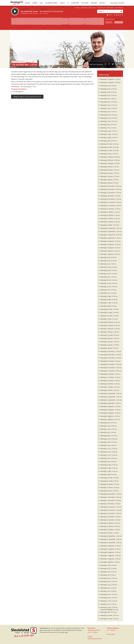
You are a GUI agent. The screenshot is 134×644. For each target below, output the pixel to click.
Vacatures (85, 3)
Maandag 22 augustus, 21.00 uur (109, 244)
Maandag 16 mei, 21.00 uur (108, 287)
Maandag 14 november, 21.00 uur (110, 206)
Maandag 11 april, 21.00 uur (108, 303)
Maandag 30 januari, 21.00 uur (109, 170)
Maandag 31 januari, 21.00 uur (109, 335)
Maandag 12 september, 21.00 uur (110, 235)
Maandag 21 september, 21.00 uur (110, 539)
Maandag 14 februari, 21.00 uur (109, 329)
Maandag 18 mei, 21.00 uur (108, 598)
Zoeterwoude (119, 8)
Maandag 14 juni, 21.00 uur (108, 442)
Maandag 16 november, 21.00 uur (110, 513)
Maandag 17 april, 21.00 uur (108, 134)
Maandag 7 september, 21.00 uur (110, 546)
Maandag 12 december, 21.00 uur (110, 193)
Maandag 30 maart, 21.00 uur (108, 615)
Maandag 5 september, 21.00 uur (110, 238)
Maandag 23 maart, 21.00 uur (108, 619)
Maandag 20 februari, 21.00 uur (109, 160)
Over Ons (94, 3)
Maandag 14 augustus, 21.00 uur (109, 82)
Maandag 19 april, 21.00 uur (108, 468)
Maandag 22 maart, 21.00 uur (108, 481)
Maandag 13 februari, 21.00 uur (109, 163)
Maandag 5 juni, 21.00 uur (107, 112)
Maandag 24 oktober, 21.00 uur (109, 215)
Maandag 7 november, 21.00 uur (109, 209)
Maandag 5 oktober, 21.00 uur (109, 533)
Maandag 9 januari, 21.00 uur (108, 180)
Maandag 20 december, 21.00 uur (110, 355)
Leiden (78, 8)
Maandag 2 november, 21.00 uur (109, 520)
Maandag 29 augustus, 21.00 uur (109, 241)
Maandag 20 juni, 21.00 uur (108, 270)
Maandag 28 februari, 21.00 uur (109, 322)
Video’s (63, 3)
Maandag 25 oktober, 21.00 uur (109, 381)
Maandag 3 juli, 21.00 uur (107, 99)
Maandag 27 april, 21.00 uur (108, 607)
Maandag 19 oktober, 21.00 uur (109, 526)
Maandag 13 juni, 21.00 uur (108, 274)
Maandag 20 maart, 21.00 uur (108, 147)
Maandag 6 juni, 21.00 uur (107, 277)
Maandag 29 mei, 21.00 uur (108, 115)
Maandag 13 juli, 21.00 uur (107, 572)
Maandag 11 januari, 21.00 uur (109, 487)
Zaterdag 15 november (117, 3)
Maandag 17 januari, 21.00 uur (109, 342)
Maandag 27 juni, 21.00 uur (108, 267)
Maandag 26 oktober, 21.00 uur (109, 523)
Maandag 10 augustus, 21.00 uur (109, 559)
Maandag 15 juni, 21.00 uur (108, 585)
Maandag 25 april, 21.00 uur (108, 296)
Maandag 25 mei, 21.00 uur (108, 594)
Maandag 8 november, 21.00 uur (109, 374)
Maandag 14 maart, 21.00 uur (108, 316)
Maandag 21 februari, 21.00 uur (109, 325)
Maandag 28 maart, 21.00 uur (108, 309)
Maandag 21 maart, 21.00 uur (108, 312)
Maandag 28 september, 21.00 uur (110, 536)
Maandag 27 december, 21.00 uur (110, 351)
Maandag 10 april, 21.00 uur (108, 137)
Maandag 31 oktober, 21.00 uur (109, 212)
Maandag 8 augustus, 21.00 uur (109, 251)
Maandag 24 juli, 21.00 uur (107, 89)
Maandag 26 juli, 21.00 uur (107, 423)
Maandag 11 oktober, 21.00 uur (109, 387)
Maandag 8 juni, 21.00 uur (107, 588)
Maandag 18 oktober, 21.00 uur (109, 384)
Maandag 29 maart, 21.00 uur (108, 478)
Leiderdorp (84, 8)
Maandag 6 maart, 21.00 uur (108, 154)
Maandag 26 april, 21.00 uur (108, 465)
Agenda (35, 3)
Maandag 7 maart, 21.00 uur (108, 319)
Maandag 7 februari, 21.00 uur (109, 332)
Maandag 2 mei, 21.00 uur (107, 293)
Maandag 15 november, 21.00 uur (110, 371)
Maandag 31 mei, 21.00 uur (108, 449)
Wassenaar (110, 8)
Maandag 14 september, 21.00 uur (110, 543)
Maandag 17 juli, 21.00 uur (107, 92)
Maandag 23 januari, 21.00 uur (109, 173)
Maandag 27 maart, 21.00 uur (108, 144)
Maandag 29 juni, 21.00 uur (108, 578)
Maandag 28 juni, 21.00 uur (108, 436)
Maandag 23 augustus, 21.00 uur (109, 410)
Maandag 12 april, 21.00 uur (108, 471)
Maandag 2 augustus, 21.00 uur (109, 419)
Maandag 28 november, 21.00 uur (110, 199)
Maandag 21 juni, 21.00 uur (108, 439)
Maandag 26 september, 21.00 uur (110, 228)
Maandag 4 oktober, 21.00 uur (109, 390)
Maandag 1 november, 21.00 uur (109, 377)
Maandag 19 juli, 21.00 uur (107, 426)
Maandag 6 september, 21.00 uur (110, 403)
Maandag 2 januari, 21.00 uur (108, 183)
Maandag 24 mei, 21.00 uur (108, 452)
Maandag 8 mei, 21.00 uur (107, 125)
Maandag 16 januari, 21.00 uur (109, 176)
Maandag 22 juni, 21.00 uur (108, 581)
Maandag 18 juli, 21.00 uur (107, 261)
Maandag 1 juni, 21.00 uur (107, 591)
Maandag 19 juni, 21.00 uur (108, 105)
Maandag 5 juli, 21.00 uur (107, 432)
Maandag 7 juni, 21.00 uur (107, 445)
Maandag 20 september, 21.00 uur (110, 397)
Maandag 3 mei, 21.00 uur (107, 462)
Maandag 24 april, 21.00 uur (108, 131)
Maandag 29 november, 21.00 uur (110, 364)
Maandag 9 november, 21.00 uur (109, 517)
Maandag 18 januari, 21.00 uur (109, 484)
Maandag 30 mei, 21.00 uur (108, 280)
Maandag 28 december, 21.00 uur (110, 494)
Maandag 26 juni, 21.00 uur (108, 102)
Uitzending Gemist (51, 3)
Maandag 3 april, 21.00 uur (108, 141)
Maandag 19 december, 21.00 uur (110, 189)
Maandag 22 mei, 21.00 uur (108, 118)
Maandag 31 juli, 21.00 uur (107, 86)
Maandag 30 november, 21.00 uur (110, 507)
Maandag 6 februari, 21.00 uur (109, 167)
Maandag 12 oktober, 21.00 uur (109, 530)
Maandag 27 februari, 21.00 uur (109, 157)
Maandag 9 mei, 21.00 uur (107, 290)
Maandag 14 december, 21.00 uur (110, 500)
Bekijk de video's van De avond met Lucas (27, 97)
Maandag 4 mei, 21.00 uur (107, 604)
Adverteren (75, 3)
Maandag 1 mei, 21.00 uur (107, 128)
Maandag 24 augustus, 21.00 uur (109, 552)
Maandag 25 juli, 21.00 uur (107, 257)
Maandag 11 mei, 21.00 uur (108, 601)
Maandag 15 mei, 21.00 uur (108, 121)
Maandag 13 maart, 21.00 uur (108, 150)
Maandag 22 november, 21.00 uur (110, 368)
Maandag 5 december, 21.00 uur (109, 196)
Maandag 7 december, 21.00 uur (109, 504)
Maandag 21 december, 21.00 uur (110, 497)
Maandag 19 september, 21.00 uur (110, 231)
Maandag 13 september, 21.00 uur (110, 400)
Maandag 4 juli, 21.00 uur (107, 264)
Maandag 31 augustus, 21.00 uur (109, 549)
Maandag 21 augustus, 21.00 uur (109, 79)
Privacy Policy (111, 634)
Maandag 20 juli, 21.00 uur (107, 568)
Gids (41, 3)
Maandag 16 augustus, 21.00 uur (109, 413)
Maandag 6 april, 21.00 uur (108, 612)
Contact (102, 3)
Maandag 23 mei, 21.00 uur (108, 283)
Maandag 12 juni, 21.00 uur (108, 108)
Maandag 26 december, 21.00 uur (110, 186)
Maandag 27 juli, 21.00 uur (107, 565)
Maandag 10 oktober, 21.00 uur (109, 222)
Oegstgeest (92, 8)
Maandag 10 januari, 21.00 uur (109, 345)
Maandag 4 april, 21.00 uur (108, 306)
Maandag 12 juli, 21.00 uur (107, 429)
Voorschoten (101, 8)
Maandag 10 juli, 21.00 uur (107, 95)
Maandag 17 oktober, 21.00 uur (109, 218)
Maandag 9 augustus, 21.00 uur (109, 416)
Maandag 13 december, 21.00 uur (110, 358)
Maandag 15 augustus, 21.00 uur (109, 248)
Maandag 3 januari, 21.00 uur (108, 348)
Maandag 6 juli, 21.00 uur (107, 575)
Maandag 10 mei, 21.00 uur (108, 458)
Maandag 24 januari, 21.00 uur (109, 338)
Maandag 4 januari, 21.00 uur (108, 491)
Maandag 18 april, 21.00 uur (108, 300)
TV (68, 3)
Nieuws (27, 3)
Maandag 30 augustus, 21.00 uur (109, 406)
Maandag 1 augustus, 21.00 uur (109, 254)
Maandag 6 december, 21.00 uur (109, 361)
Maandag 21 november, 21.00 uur (110, 202)
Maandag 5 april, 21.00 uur (108, 474)
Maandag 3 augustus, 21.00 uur (109, 562)
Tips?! (109, 15)
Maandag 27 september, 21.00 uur (110, 393)
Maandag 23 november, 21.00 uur (110, 510)
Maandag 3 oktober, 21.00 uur (109, 225)
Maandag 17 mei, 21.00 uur (108, 455)
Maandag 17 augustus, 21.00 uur (109, 556)
